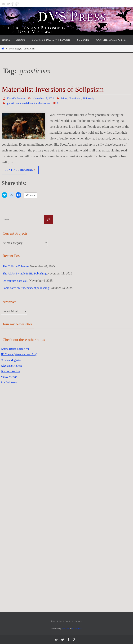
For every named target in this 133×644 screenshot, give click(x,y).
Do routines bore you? (16, 281)
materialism (27, 103)
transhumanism (43, 103)
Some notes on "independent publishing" (28, 288)
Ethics (66, 98)
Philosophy (91, 98)
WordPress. (77, 628)
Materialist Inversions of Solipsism (53, 89)
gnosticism (13, 103)
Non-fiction (77, 98)
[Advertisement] (15, 443)
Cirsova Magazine (12, 360)
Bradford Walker (11, 371)
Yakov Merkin (10, 377)
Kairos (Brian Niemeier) (16, 349)
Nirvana (66, 628)
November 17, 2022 (44, 98)
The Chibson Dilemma (17, 266)
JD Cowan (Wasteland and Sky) (21, 354)
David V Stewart (17, 98)
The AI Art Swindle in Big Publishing (26, 274)
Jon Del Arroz (10, 382)
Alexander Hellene (13, 366)
